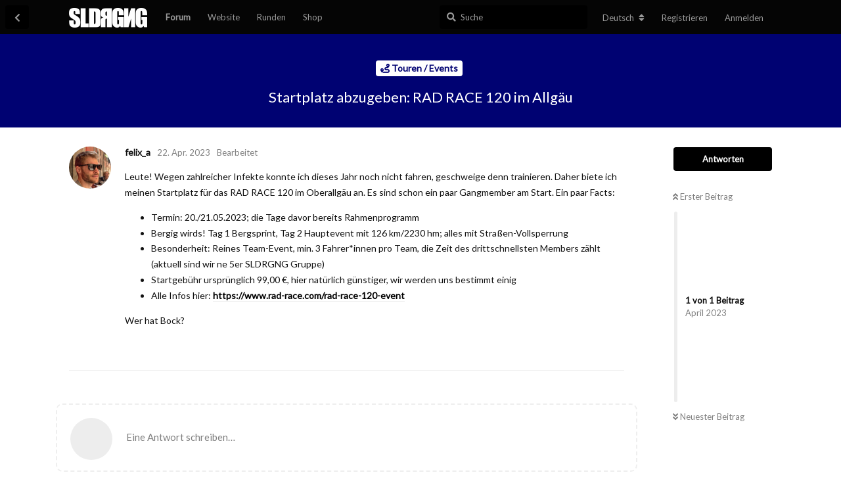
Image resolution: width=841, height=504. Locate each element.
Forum (178, 17)
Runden (271, 17)
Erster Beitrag (703, 196)
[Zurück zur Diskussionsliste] (17, 17)
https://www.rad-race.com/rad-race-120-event (309, 295)
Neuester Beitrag (709, 417)
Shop (313, 17)
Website (224, 17)
